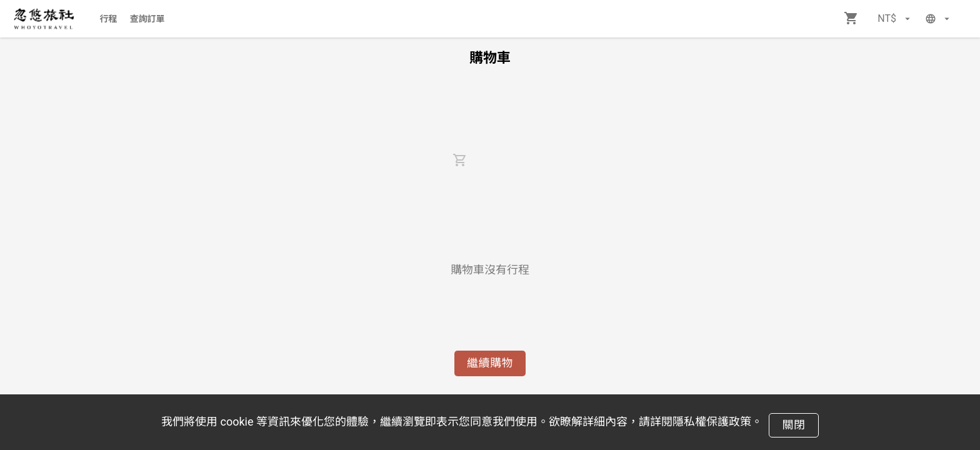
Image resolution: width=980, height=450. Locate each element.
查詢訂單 (147, 19)
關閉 (793, 425)
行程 (109, 19)
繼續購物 (490, 363)
